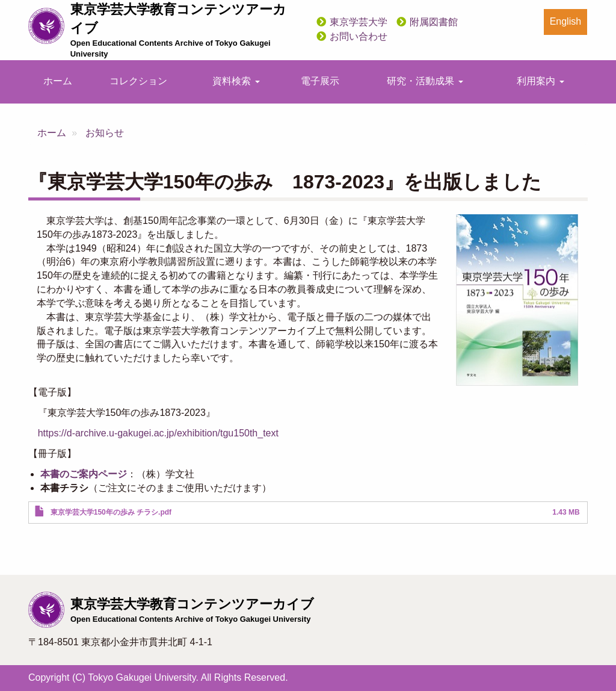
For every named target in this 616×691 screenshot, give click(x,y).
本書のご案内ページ (84, 474)
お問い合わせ (359, 36)
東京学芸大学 (359, 22)
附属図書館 (434, 22)
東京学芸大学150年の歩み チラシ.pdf (111, 512)
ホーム (58, 81)
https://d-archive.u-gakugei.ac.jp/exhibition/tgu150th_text (158, 433)
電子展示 (320, 81)
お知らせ (105, 133)
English (565, 21)
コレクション (138, 81)
